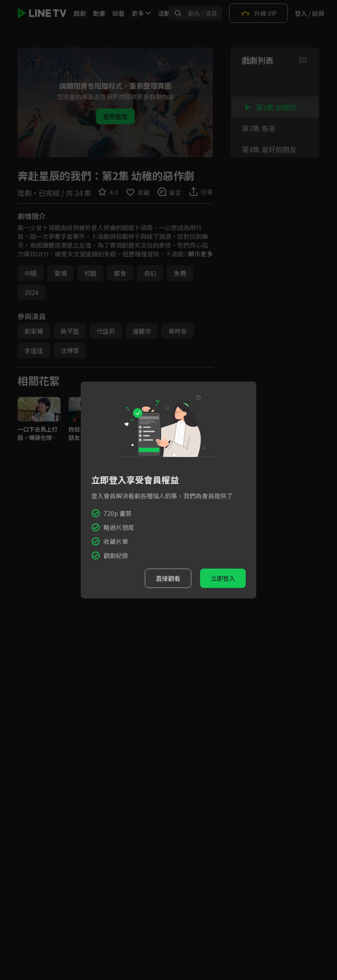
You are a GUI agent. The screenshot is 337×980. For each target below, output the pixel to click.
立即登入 (223, 578)
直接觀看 (168, 578)
